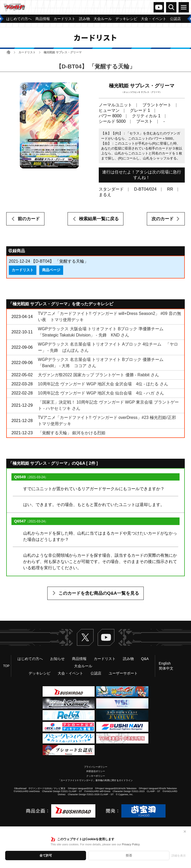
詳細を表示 (179, 856)
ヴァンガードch (159, 7)
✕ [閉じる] (185, 832)
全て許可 (46, 856)
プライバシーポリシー (96, 767)
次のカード (163, 219)
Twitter (85, 637)
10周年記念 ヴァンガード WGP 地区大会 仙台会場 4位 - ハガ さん (101, 393)
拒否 (129, 856)
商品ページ (51, 270)
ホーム (8, 52)
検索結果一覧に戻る (99, 219)
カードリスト (27, 52)
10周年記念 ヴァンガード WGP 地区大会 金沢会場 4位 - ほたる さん (103, 384)
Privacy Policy (131, 844)
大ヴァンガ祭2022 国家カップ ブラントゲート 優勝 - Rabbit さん (98, 375)
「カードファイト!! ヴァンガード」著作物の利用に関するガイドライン (95, 780)
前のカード (29, 219)
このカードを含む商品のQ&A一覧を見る (99, 593)
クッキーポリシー (96, 776)
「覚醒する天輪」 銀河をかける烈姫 (72, 433)
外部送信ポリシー (96, 771)
